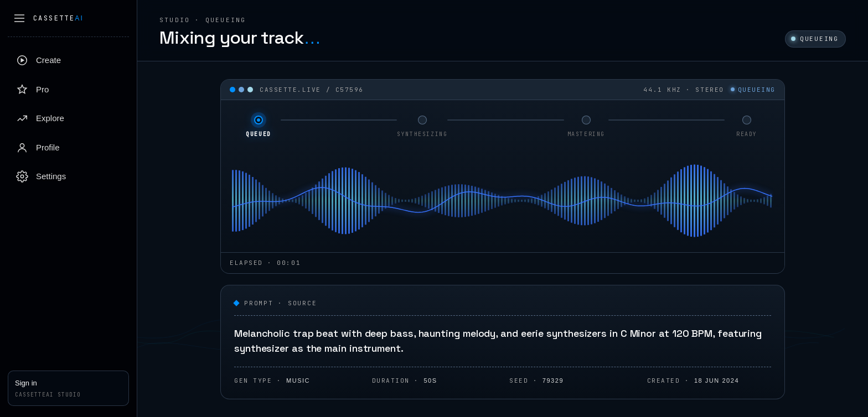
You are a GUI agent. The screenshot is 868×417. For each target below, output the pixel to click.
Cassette (58, 18)
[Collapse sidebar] (19, 18)
